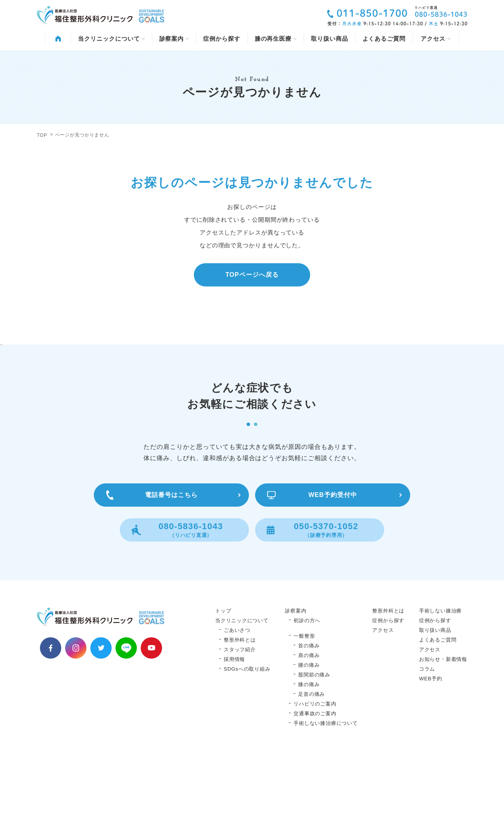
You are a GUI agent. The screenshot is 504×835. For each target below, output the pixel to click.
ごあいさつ (237, 708)
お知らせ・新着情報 (443, 738)
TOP (42, 135)
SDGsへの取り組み (247, 747)
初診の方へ (307, 699)
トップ (223, 689)
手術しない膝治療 (440, 689)
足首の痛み (312, 772)
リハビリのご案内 (315, 782)
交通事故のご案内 (315, 792)
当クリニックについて (111, 39)
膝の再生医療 (276, 39)
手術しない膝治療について (325, 801)
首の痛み (309, 724)
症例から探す (222, 39)
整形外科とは (240, 718)
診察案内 (174, 39)
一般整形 (304, 714)
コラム (427, 747)
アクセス (436, 39)
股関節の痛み (314, 753)
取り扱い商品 (329, 39)
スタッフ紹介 (240, 728)
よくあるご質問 (384, 39)
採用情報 (234, 738)
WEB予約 (431, 757)
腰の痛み (309, 743)
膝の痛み (309, 763)
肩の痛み (309, 734)
